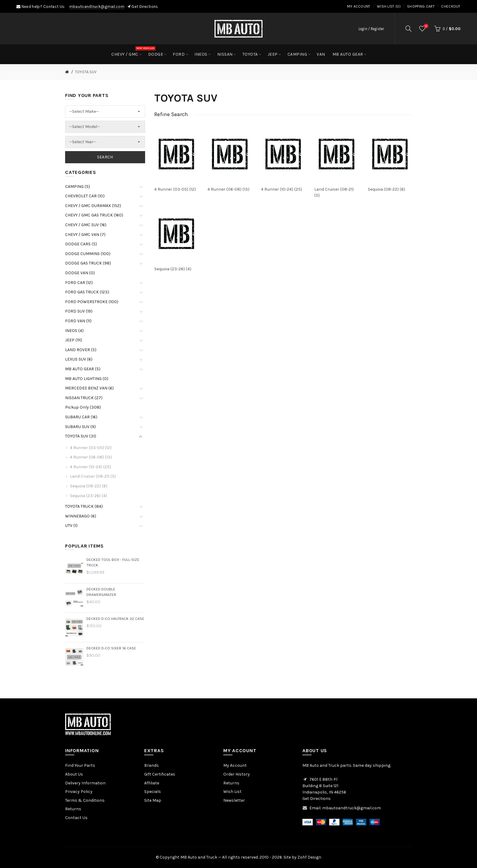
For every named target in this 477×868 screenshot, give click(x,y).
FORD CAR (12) (79, 283)
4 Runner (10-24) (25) (91, 467)
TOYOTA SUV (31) (81, 436)
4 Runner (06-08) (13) (91, 457)
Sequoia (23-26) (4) (89, 496)
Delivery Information (85, 783)
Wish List (232, 792)
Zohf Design (309, 857)
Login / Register (371, 29)
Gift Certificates (160, 774)
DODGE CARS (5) (81, 244)
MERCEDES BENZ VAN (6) (89, 388)
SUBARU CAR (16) (81, 417)
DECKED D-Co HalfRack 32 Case (115, 619)
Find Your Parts (80, 765)
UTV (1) (71, 526)
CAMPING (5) (78, 187)
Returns (73, 809)
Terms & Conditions (85, 800)
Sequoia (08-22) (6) (89, 486)
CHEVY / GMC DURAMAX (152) (93, 206)
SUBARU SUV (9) (80, 427)
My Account (359, 6)
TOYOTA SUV (86, 72)
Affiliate (152, 783)
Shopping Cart (421, 6)
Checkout (451, 6)
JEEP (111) (74, 340)
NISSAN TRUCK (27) (84, 398)
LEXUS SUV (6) (79, 359)
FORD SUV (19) (79, 311)
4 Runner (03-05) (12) (91, 448)
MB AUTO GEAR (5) (83, 369)
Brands (151, 765)
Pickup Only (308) (83, 407)
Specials (153, 792)
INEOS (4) (74, 331)
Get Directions (145, 7)
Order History (237, 774)
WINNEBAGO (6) (81, 516)
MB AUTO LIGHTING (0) (87, 379)
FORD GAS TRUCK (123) (87, 292)
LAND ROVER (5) (81, 350)
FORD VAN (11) (78, 321)
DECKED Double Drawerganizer (101, 592)
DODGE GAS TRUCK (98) (88, 263)
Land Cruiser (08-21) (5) (93, 476)
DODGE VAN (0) (80, 273)
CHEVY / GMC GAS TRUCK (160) (94, 215)
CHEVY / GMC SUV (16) (86, 225)
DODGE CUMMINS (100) (88, 254)
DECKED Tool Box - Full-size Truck (113, 562)
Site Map (153, 800)
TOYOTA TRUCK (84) (84, 506)
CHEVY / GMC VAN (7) (85, 235)
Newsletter (234, 800)
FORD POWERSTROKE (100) (92, 302)
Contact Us (76, 818)
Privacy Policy (79, 792)
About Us (74, 774)
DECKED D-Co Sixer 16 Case (111, 648)
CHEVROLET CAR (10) (85, 196)
